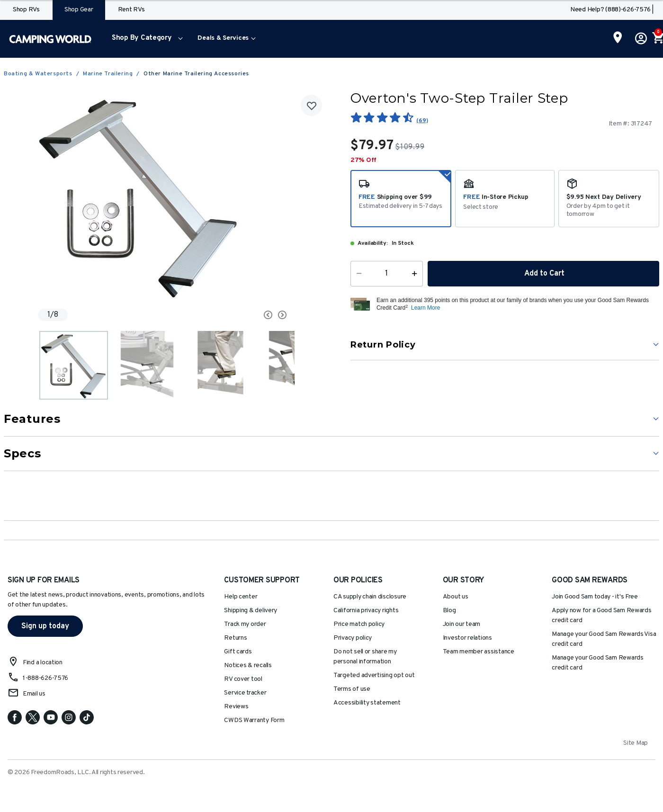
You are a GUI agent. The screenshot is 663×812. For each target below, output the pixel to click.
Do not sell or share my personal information (365, 657)
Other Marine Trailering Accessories (196, 74)
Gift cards (238, 652)
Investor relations (467, 638)
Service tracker (245, 693)
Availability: (373, 243)
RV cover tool (243, 679)
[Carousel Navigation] (232, 315)
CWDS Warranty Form (254, 720)
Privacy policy (353, 638)
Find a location (43, 663)
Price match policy (359, 624)
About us (456, 597)
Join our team (462, 624)
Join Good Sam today (595, 597)
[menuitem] (145, 39)
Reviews (236, 707)
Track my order (245, 624)
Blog (449, 611)
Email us (34, 694)
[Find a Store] (618, 38)
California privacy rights (366, 611)
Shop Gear (79, 10)
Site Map (636, 743)
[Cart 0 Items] (657, 39)
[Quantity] (387, 274)
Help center (241, 597)
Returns (235, 638)
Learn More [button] (426, 308)
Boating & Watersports (38, 74)
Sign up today (45, 626)
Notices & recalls (248, 665)
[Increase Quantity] (417, 274)
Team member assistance (479, 652)
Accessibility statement (367, 703)
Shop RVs (26, 10)
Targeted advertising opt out (374, 675)
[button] (145, 39)
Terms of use (352, 689)
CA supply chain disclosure (370, 597)
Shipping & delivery (251, 611)
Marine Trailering (108, 74)
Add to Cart (544, 274)
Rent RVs (131, 10)
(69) (422, 121)
